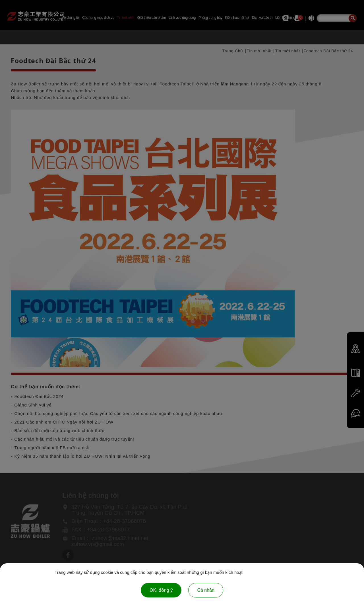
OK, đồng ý (161, 590)
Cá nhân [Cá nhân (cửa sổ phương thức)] (206, 590)
